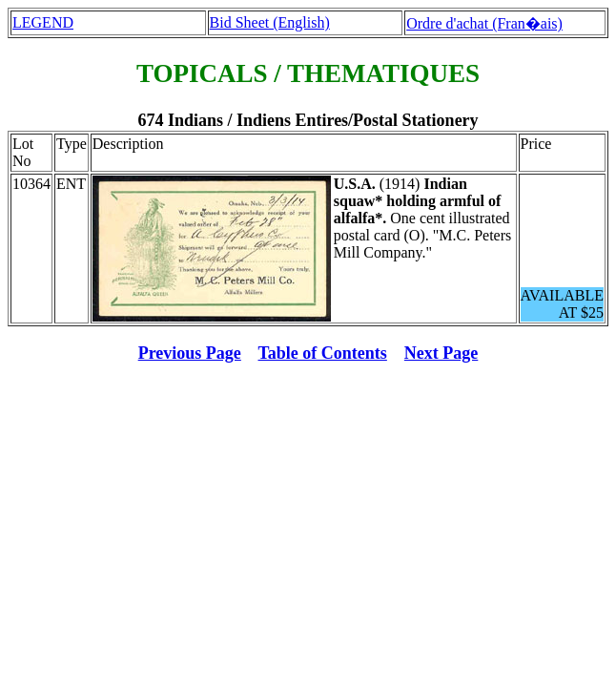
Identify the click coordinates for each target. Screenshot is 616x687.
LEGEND (43, 22)
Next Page (441, 353)
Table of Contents (323, 353)
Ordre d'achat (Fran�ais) (484, 23)
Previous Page (190, 353)
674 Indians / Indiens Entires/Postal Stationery (308, 120)
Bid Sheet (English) (270, 22)
